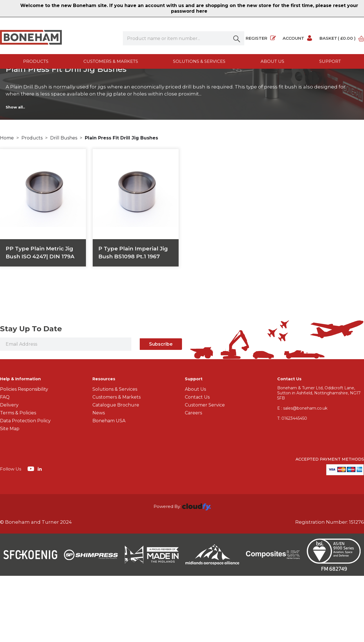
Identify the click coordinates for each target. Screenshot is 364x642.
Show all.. (15, 173)
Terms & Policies (18, 479)
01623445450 (292, 485)
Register (261, 38)
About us (272, 61)
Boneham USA (109, 487)
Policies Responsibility (24, 455)
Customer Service (205, 471)
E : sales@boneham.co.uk (302, 474)
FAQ (5, 463)
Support (330, 61)
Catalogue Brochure (116, 471)
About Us (195, 455)
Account (298, 38)
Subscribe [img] (161, 410)
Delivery (9, 471)
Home (7, 204)
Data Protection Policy (25, 487)
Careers (193, 479)
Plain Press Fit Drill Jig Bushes (121, 204)
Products (36, 61)
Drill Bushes (64, 204)
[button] (237, 38)
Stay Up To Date (31, 395)
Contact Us (197, 463)
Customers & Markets (111, 61)
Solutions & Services (199, 61)
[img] (31, 535)
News (99, 479)
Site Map (10, 495)
